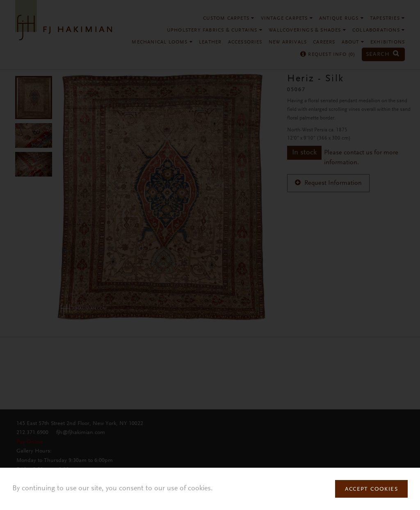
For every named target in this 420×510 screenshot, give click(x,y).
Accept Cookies (371, 489)
